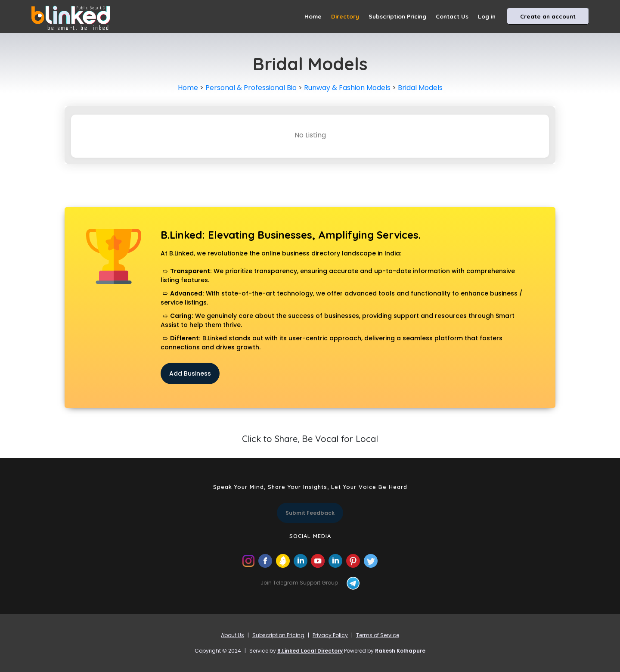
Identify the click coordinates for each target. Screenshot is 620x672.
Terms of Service (378, 635)
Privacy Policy (330, 635)
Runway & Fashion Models (347, 88)
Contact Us (452, 16)
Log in (487, 16)
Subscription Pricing (397, 16)
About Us (232, 635)
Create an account (548, 16)
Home (313, 16)
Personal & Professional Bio (251, 88)
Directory (345, 16)
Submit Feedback (310, 513)
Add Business (190, 373)
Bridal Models (420, 88)
